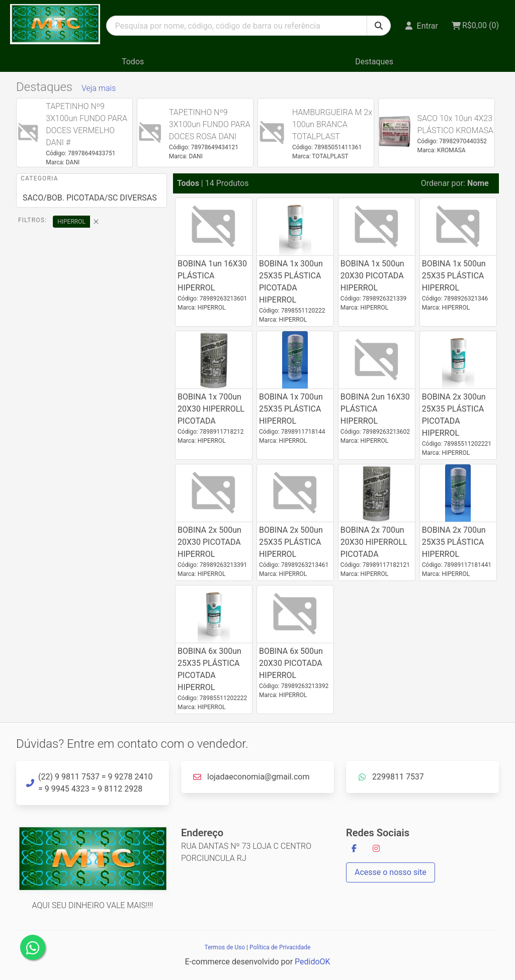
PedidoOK (313, 962)
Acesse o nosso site (391, 872)
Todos (133, 62)
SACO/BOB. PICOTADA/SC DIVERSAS (90, 198)
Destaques (374, 62)
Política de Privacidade (280, 947)
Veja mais (99, 88)
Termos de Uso (225, 947)
